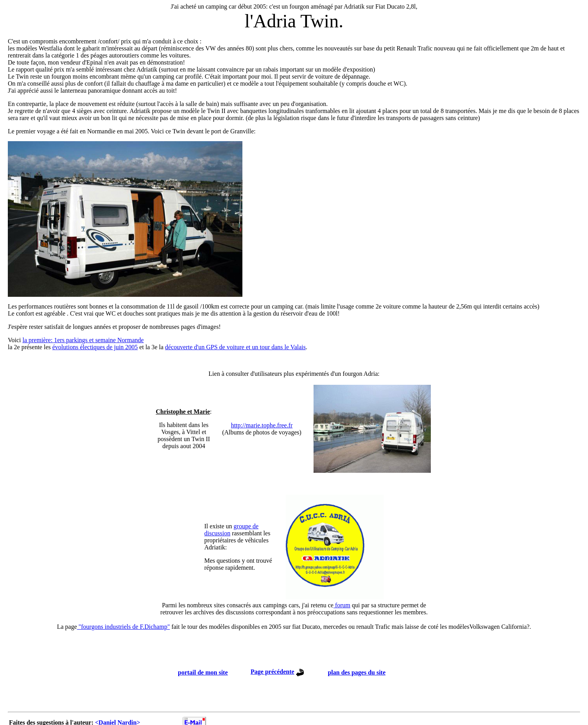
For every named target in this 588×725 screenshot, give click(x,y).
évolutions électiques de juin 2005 (95, 347)
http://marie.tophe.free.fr (262, 425)
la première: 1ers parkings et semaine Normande (83, 340)
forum (342, 605)
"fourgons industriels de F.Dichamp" (124, 627)
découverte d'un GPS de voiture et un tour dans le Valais (235, 347)
